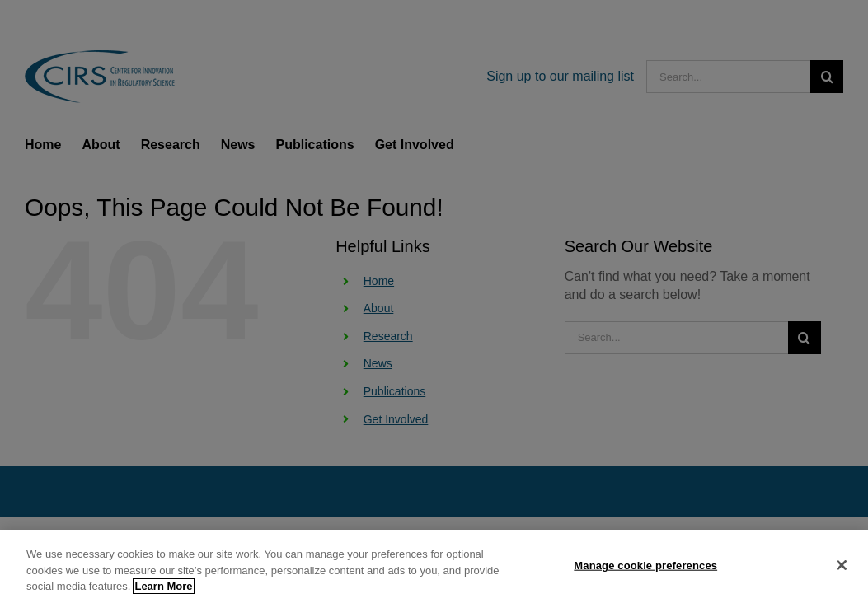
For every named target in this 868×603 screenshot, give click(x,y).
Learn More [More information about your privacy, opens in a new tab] (163, 589)
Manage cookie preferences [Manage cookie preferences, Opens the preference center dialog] (645, 568)
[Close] (842, 568)
